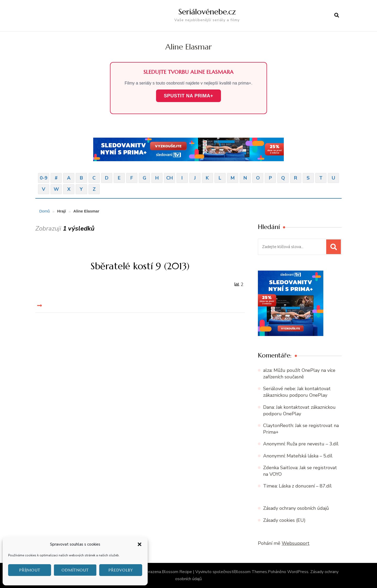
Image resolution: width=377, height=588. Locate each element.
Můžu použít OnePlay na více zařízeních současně (299, 374)
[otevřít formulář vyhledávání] (337, 15)
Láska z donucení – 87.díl (305, 486)
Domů (45, 211)
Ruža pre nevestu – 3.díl (313, 444)
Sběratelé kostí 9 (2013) (140, 266)
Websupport (296, 543)
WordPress (298, 572)
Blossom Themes (251, 572)
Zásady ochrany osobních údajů (296, 508)
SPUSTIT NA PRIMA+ (188, 96)
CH (170, 178)
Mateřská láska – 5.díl (310, 456)
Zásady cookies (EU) (284, 520)
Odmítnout (75, 570)
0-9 (44, 178)
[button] (140, 544)
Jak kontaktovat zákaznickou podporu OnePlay (297, 392)
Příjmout (30, 570)
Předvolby (121, 570)
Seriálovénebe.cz (207, 12)
